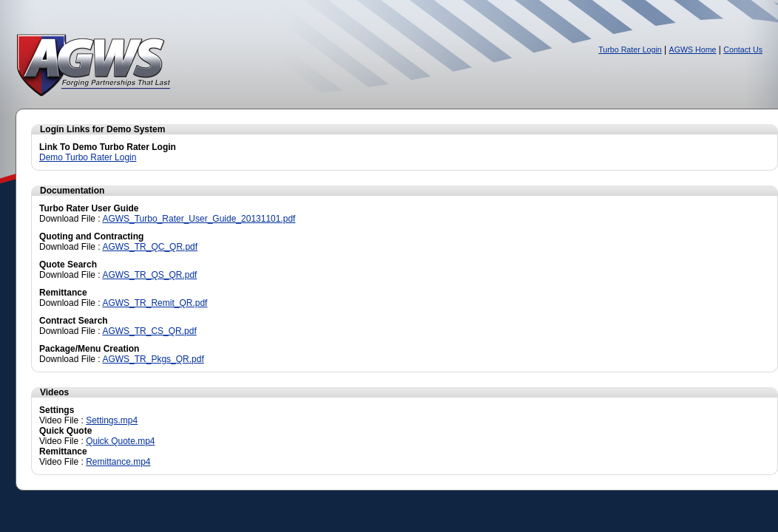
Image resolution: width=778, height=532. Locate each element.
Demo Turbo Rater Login (88, 157)
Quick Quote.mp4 (120, 441)
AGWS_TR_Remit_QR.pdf (155, 303)
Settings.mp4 (112, 420)
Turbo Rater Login (630, 50)
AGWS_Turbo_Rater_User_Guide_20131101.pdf (199, 219)
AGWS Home (693, 50)
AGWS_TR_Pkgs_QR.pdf (153, 359)
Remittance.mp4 (118, 462)
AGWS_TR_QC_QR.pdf (150, 247)
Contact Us (743, 50)
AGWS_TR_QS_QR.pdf (149, 275)
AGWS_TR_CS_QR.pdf (149, 331)
